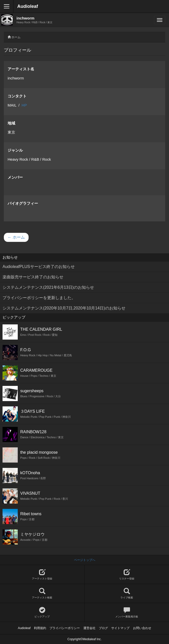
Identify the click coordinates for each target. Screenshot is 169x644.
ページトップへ (85, 560)
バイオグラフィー (23, 203)
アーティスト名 (21, 69)
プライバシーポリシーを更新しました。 (39, 298)
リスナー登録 (127, 575)
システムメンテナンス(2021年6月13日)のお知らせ (48, 287)
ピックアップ (42, 612)
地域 (11, 123)
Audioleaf (28, 6)
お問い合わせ (142, 628)
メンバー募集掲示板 (127, 612)
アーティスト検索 (42, 594)
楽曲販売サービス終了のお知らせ (33, 277)
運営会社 (89, 628)
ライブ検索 (127, 594)
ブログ (103, 628)
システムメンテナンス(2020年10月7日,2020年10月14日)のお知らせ (64, 308)
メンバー (15, 177)
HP (24, 105)
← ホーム (16, 237)
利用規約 (40, 628)
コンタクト (17, 96)
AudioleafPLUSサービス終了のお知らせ (39, 267)
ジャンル (15, 150)
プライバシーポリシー (65, 628)
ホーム (16, 37)
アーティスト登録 (42, 575)
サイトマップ (120, 628)
